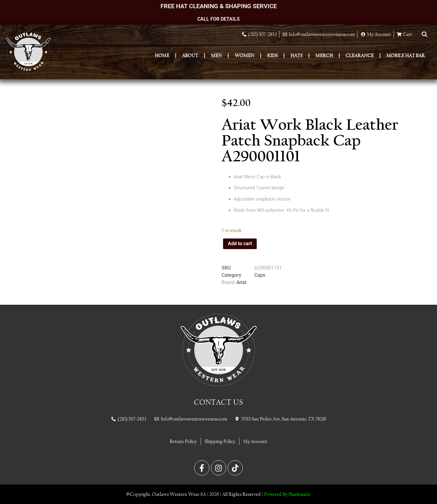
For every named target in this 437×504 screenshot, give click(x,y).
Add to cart (240, 243)
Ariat (241, 282)
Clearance (360, 55)
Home (162, 55)
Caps (260, 275)
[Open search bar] (425, 34)
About (190, 55)
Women (244, 55)
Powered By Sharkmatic (287, 494)
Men (216, 55)
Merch (324, 55)
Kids (272, 55)
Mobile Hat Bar (406, 55)
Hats (296, 55)
